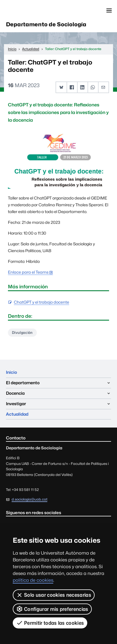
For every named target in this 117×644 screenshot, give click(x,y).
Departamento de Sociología (46, 24)
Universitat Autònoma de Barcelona (30, 10)
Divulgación (22, 332)
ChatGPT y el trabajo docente (42, 302)
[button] (61, 87)
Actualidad (17, 414)
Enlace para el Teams (28, 272)
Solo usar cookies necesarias (54, 595)
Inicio (11, 372)
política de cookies (33, 580)
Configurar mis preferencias (52, 609)
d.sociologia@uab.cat (29, 499)
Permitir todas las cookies (50, 623)
